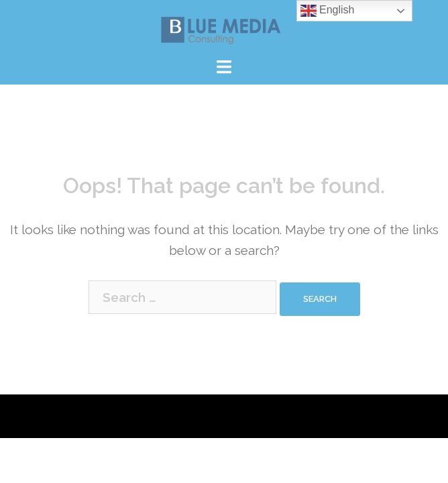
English (328, 11)
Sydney (278, 416)
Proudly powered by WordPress (105, 416)
